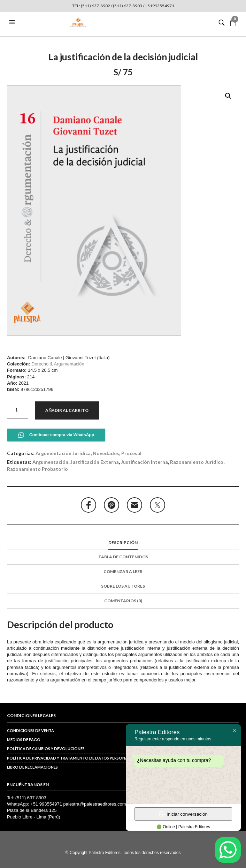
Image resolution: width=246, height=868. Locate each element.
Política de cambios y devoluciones (46, 749)
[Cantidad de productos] (17, 410)
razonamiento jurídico (197, 462)
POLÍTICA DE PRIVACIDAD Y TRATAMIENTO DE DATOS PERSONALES (71, 758)
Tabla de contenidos (123, 557)
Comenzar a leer (123, 571)
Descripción (123, 542)
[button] (13, 22)
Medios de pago (24, 739)
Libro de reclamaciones (32, 767)
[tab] (123, 543)
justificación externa (95, 462)
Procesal (131, 453)
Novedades (106, 453)
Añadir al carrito (67, 410)
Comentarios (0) (123, 601)
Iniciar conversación (183, 814)
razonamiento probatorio (37, 469)
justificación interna (144, 462)
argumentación (50, 462)
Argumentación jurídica (63, 453)
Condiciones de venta (30, 730)
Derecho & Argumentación (58, 364)
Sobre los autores (123, 586)
